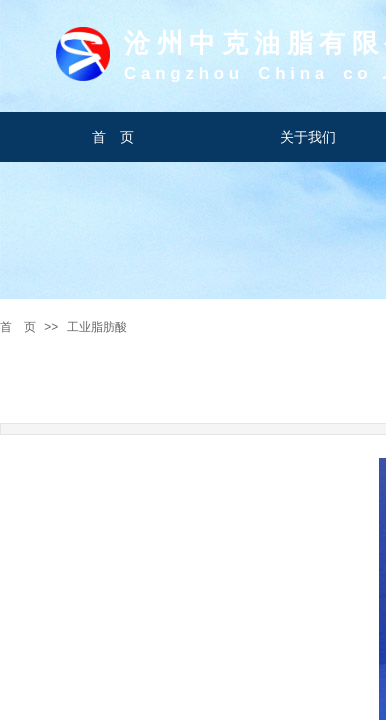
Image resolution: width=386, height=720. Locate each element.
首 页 (18, 327)
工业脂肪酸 (97, 327)
